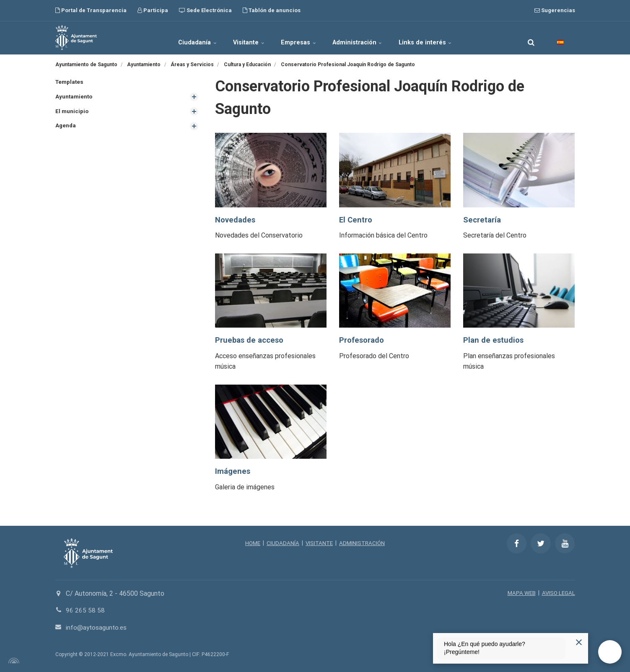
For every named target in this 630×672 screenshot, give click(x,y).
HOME (251, 543)
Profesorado (362, 340)
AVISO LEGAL (558, 593)
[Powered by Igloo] (13, 661)
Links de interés (440, 38)
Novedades (236, 220)
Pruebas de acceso (251, 340)
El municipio (72, 112)
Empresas (300, 38)
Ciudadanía (184, 38)
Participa (153, 10)
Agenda (66, 127)
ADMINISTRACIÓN (363, 543)
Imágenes (233, 471)
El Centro (356, 220)
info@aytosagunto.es (97, 627)
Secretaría (483, 220)
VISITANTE (319, 543)
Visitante (243, 38)
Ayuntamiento (75, 97)
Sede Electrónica (205, 10)
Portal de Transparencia (91, 10)
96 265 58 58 (85, 610)
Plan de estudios (494, 340)
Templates (70, 82)
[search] (531, 38)
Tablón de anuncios (272, 10)
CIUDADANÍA (282, 543)
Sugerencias (555, 10)
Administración (366, 38)
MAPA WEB (520, 593)
